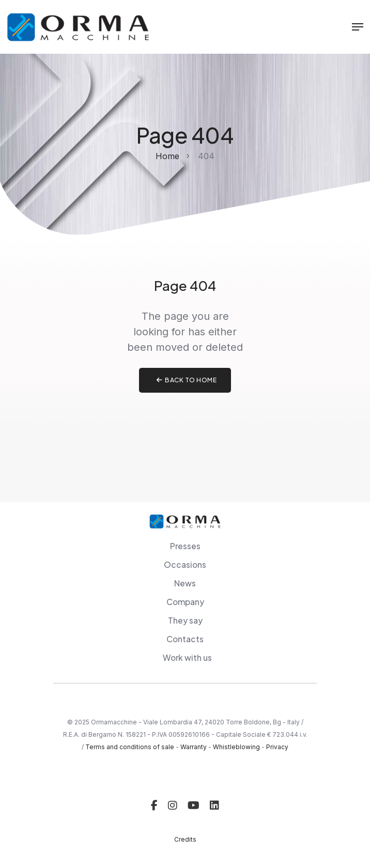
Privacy (277, 747)
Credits (185, 839)
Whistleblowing (236, 747)
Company (185, 602)
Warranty (194, 747)
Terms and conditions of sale (130, 747)
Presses (185, 546)
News (185, 583)
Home (167, 156)
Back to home (187, 380)
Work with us (187, 657)
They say (185, 620)
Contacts (185, 639)
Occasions (185, 564)
